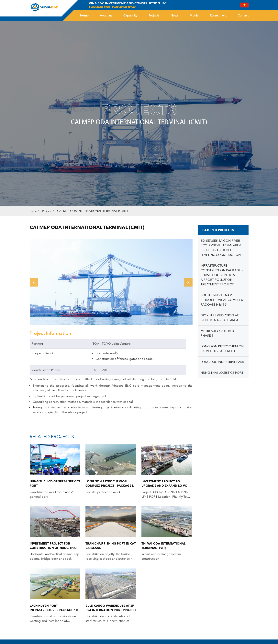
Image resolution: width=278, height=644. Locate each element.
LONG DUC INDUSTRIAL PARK (222, 362)
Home (84, 15)
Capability (130, 15)
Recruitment (218, 15)
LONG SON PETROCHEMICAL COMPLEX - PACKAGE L (222, 349)
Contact (243, 15)
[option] (111, 282)
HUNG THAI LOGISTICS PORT (222, 373)
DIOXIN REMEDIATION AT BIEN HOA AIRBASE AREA (220, 318)
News (174, 15)
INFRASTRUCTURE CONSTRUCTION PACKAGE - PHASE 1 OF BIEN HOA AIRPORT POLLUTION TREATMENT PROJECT (222, 275)
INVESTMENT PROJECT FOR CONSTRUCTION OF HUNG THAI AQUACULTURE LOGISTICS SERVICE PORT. (55, 548)
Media (194, 15)
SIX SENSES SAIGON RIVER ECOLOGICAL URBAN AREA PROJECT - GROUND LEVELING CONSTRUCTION (221, 248)
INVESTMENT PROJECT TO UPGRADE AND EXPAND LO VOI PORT (166, 485)
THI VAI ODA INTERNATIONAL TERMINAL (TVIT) (165, 547)
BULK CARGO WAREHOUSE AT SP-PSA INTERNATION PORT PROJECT (109, 611)
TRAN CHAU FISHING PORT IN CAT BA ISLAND (109, 547)
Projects (154, 15)
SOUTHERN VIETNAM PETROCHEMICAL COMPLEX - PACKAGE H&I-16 (223, 300)
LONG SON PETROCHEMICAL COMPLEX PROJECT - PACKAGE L (111, 485)
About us (106, 15)
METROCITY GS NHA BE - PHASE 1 (219, 334)
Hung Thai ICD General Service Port (50, 485)
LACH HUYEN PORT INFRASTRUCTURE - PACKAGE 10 (55, 610)
